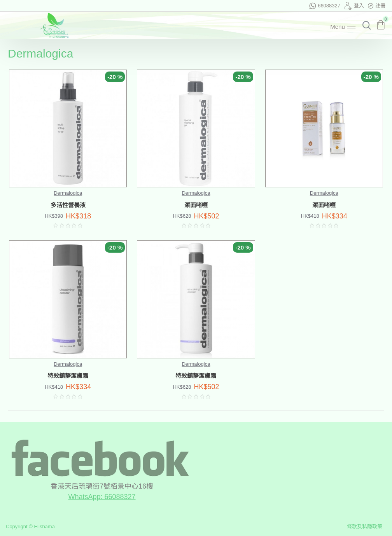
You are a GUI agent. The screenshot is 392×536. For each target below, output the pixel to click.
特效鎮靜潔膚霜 (68, 376)
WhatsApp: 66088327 (102, 497)
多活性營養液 (68, 205)
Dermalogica (68, 193)
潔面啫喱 (196, 205)
